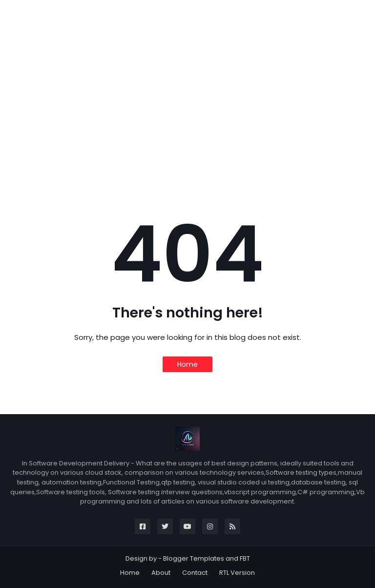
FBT (245, 558)
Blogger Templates (194, 558)
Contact (195, 573)
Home (187, 364)
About (161, 573)
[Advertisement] (187, 113)
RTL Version (237, 573)
